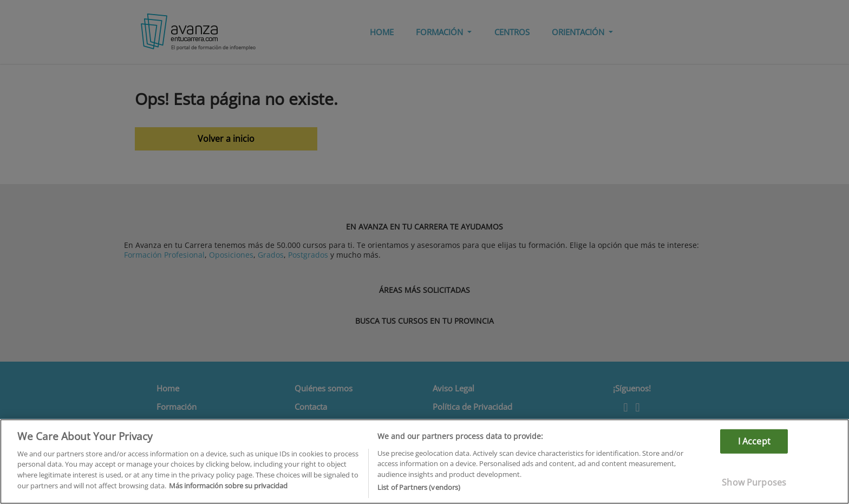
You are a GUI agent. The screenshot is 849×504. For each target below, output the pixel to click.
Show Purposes (754, 482)
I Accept (754, 441)
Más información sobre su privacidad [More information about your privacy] (228, 486)
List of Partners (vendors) (419, 487)
